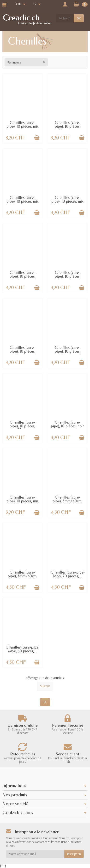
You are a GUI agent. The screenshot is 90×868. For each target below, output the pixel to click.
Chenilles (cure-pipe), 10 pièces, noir (67, 424)
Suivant (45, 686)
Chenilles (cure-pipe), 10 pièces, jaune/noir (22, 351)
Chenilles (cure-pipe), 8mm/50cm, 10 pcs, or (67, 501)
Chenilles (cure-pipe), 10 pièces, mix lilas (23, 501)
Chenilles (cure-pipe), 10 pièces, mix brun (23, 201)
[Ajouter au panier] (37, 138)
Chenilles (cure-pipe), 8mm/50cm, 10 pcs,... (23, 576)
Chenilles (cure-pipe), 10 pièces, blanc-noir (68, 126)
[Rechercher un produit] (65, 18)
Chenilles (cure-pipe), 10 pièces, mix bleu (67, 201)
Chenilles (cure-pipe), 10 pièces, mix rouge (23, 126)
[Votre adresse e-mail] (35, 854)
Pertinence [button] (14, 62)
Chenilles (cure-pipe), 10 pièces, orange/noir (68, 351)
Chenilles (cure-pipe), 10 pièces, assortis (68, 276)
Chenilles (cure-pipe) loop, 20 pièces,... (68, 574)
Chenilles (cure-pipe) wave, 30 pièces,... (22, 649)
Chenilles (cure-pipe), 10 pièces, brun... (22, 276)
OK (79, 18)
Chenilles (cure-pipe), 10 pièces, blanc (22, 426)
